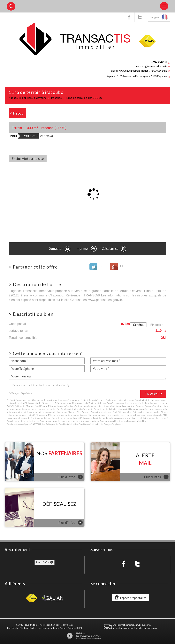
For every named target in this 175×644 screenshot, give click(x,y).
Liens (56, 628)
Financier (156, 325)
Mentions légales (28, 628)
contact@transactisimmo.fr (152, 66)
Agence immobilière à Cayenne (28, 98)
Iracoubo (57, 98)
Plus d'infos (71, 477)
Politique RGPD (75, 628)
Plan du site (13, 628)
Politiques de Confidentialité (59, 424)
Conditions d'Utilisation (89, 424)
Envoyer (153, 394)
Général (138, 325)
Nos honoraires (45, 628)
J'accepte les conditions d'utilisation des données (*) (41, 386)
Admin (63, 628)
